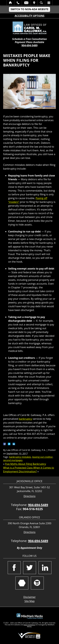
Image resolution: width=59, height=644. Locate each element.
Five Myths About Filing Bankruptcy (25, 464)
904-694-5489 (30, 45)
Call (18, 3)
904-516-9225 (33, 509)
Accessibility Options (29, 16)
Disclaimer (29, 597)
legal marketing (29, 625)
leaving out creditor (42, 457)
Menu (49, 3)
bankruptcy (25, 419)
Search (41, 3)
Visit (34, 3)
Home (10, 3)
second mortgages (13, 460)
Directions (30, 496)
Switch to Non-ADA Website (29, 9)
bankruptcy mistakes (20, 457)
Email (26, 3)
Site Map (29, 601)
